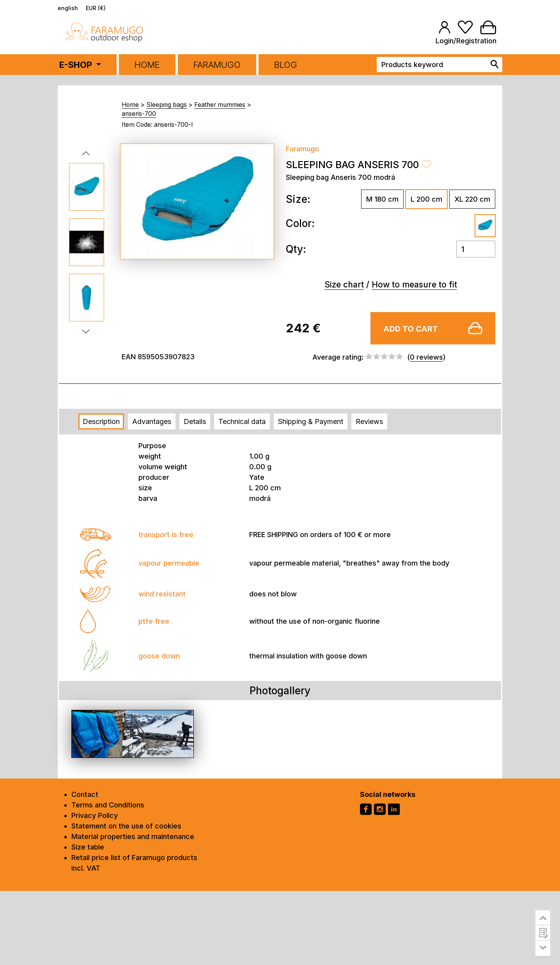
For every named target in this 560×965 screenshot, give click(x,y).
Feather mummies (220, 105)
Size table (88, 847)
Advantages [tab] (152, 421)
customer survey (543, 933)
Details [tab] (195, 421)
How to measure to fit (414, 285)
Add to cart (411, 329)
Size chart (344, 285)
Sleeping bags (167, 105)
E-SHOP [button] (77, 65)
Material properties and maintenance (133, 836)
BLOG (286, 65)
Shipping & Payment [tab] (311, 421)
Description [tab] (101, 421)
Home (147, 65)
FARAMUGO (217, 65)
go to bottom (543, 948)
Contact (85, 794)
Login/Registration (466, 41)
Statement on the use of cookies (126, 826)
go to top (543, 917)
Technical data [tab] (242, 421)
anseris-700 (139, 114)
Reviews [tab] (369, 421)
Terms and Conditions (108, 805)
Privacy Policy (95, 815)
